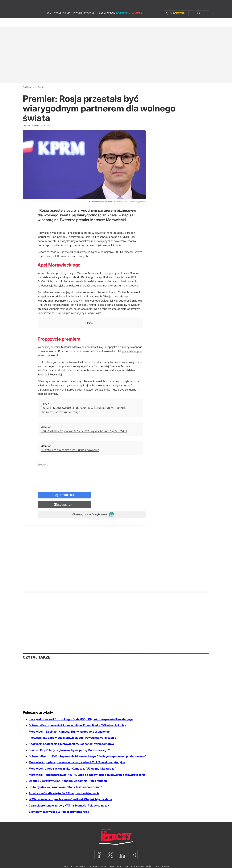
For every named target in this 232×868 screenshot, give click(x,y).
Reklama (116, 858)
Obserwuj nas (87, 506)
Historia (77, 22)
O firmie (68, 858)
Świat (58, 22)
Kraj (49, 22)
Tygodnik (90, 22)
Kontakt (81, 858)
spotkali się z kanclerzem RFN (117, 277)
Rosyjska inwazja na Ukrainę (55, 233)
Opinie (67, 22)
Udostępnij (66, 495)
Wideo (111, 22)
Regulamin (163, 858)
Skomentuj (122, 495)
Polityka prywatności (139, 858)
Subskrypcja (98, 858)
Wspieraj (138, 22)
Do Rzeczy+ (123, 22)
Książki (101, 22)
